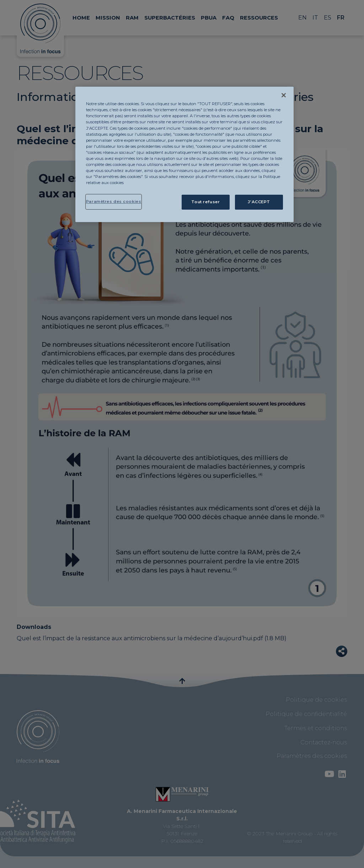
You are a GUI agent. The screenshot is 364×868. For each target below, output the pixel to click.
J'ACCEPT (259, 202)
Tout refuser (205, 202)
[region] (184, 154)
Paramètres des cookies (114, 201)
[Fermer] (284, 95)
